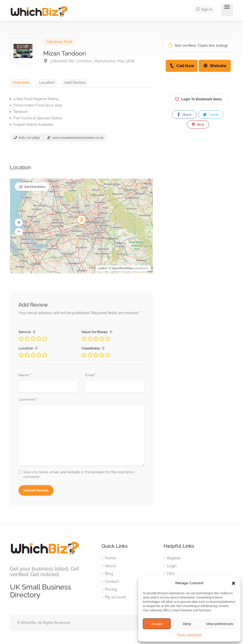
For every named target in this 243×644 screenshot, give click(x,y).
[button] (234, 583)
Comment (28, 401)
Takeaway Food (59, 42)
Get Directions (35, 189)
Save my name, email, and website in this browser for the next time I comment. (79, 476)
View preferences (220, 624)
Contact (112, 583)
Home (110, 559)
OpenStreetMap (122, 270)
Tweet (210, 115)
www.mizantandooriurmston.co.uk (75, 139)
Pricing (111, 591)
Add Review (62, 82)
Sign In (206, 10)
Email (91, 377)
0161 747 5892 (27, 139)
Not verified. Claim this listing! (198, 45)
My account (115, 599)
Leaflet (102, 270)
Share (184, 115)
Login (172, 567)
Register (174, 559)
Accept (157, 624)
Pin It (197, 124)
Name (25, 377)
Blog (109, 575)
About (110, 567)
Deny (187, 624)
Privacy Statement (189, 635)
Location (39, 82)
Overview (18, 82)
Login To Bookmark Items (198, 98)
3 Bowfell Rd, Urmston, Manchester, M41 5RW (89, 61)
